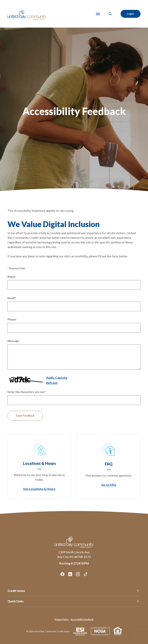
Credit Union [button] (16, 591)
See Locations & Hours (39, 489)
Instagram (78, 574)
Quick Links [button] (16, 601)
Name (12, 277)
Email (11, 298)
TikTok (86, 574)
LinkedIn (70, 574)
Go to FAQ (109, 485)
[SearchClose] (110, 14)
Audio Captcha (57, 378)
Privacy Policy (62, 619)
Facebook (62, 574)
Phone (12, 319)
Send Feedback (25, 416)
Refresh (52, 383)
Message (13, 341)
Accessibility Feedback (82, 619)
